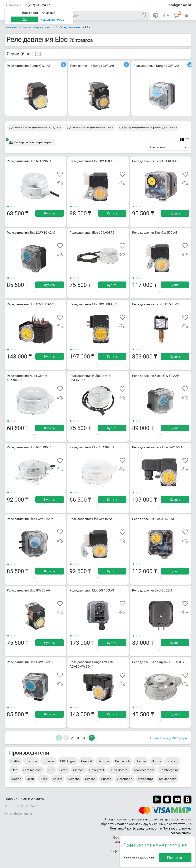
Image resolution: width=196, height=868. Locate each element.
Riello (43, 779)
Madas (16, 779)
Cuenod (87, 761)
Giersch (78, 770)
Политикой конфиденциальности (135, 828)
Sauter (57, 779)
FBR (51, 770)
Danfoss (104, 761)
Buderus (48, 761)
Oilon (30, 779)
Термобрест (167, 779)
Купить (50, 213)
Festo (63, 770)
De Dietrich (123, 761)
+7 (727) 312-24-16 (37, 5)
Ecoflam (172, 761)
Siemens (74, 779)
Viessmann (125, 779)
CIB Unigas (68, 761)
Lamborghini (169, 770)
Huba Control (119, 770)
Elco (14, 770)
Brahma (31, 761)
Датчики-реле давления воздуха (35, 127)
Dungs (156, 761)
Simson (90, 779)
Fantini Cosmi (33, 770)
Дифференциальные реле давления (148, 127)
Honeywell (97, 770)
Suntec (106, 779)
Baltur (16, 761)
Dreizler (141, 761)
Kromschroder (144, 770)
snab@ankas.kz (180, 5)
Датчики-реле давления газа (90, 127)
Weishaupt (145, 779)
